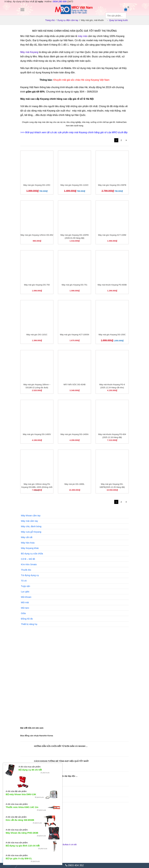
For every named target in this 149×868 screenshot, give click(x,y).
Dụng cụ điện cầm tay (68, 20)
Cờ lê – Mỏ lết (28, 559)
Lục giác (25, 592)
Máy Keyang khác (30, 548)
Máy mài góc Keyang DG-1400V (37, 434)
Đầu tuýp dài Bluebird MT (44, 811)
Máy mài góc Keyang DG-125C (37, 185)
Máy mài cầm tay (29, 521)
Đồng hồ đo (27, 619)
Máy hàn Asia (28, 543)
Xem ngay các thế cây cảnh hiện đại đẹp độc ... (56, 776)
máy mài (82, 36)
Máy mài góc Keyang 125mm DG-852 (37, 235)
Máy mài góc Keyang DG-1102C (74, 185)
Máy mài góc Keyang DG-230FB (112, 185)
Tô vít (24, 581)
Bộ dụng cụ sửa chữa (32, 553)
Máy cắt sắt (27, 537)
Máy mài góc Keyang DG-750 (37, 285)
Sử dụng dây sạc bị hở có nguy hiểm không (40, 791)
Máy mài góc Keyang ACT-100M (112, 235)
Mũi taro (25, 608)
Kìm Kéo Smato (29, 564)
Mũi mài (25, 602)
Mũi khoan (26, 597)
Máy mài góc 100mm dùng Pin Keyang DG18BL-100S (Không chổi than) (37, 487)
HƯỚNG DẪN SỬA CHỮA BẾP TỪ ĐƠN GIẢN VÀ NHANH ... (61, 746)
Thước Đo (26, 570)
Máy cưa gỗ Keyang (31, 532)
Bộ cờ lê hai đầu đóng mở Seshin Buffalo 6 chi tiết (55, 845)
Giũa (23, 613)
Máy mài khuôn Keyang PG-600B (112, 285)
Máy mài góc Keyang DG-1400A (74, 434)
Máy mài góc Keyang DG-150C (112, 335)
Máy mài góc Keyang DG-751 (75, 285)
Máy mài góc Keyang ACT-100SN (74, 335)
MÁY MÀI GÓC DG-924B (74, 385)
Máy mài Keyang (29, 52)
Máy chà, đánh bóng (31, 526)
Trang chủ (50, 20)
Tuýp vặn (26, 586)
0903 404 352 (74, 865)
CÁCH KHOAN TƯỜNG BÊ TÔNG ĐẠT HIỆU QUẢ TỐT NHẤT (61, 761)
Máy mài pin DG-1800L (74, 484)
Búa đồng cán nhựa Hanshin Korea (37, 736)
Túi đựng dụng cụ (30, 575)
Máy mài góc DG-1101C (37, 335)
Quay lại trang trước (119, 20)
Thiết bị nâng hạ (29, 624)
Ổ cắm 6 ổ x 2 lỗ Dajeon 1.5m (46, 828)
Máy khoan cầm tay (31, 515)
